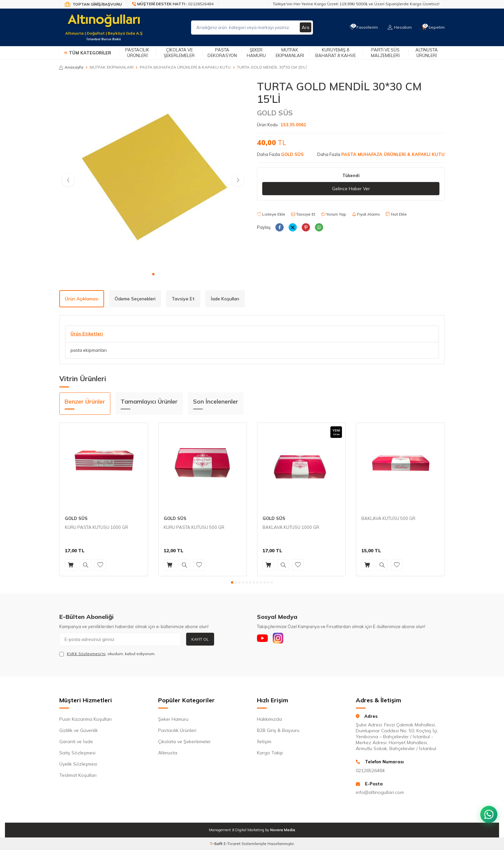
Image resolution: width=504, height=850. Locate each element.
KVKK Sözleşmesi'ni (86, 654)
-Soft (217, 844)
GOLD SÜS (275, 113)
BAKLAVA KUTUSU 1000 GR (291, 527)
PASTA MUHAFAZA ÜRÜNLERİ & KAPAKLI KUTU (185, 67)
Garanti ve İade (76, 742)
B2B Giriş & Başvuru (278, 730)
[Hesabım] (399, 27)
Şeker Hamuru (256, 53)
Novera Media (283, 830)
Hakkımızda (269, 719)
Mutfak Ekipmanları (290, 53)
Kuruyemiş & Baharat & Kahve (336, 53)
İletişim (264, 742)
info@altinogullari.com (380, 792)
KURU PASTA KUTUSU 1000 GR (97, 527)
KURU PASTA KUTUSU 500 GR (194, 527)
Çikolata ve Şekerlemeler (179, 53)
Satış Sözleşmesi (77, 753)
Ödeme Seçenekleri (135, 299)
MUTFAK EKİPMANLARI (112, 67)
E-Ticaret (232, 844)
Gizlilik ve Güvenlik (79, 730)
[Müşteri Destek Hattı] (173, 4)
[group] (153, 174)
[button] (153, 274)
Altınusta (168, 753)
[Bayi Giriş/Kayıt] (93, 4)
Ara (305, 27)
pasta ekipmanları (89, 350)
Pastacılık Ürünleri (137, 53)
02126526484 (370, 771)
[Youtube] (264, 639)
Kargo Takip (270, 753)
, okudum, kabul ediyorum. (107, 654)
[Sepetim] (433, 27)
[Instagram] (282, 639)
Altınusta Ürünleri (427, 53)
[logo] (104, 23)
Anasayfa (71, 67)
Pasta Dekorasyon (222, 53)
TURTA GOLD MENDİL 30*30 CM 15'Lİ (272, 67)
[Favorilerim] (362, 27)
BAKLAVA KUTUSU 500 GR (388, 518)
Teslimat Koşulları (78, 775)
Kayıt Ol (200, 639)
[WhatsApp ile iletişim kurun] (488, 810)
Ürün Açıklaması (82, 299)
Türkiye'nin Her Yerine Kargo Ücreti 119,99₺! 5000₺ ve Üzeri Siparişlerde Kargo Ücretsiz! (356, 4)
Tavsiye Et (303, 214)
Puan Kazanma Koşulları (85, 719)
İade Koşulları (225, 299)
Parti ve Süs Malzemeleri (385, 53)
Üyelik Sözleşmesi (78, 764)
